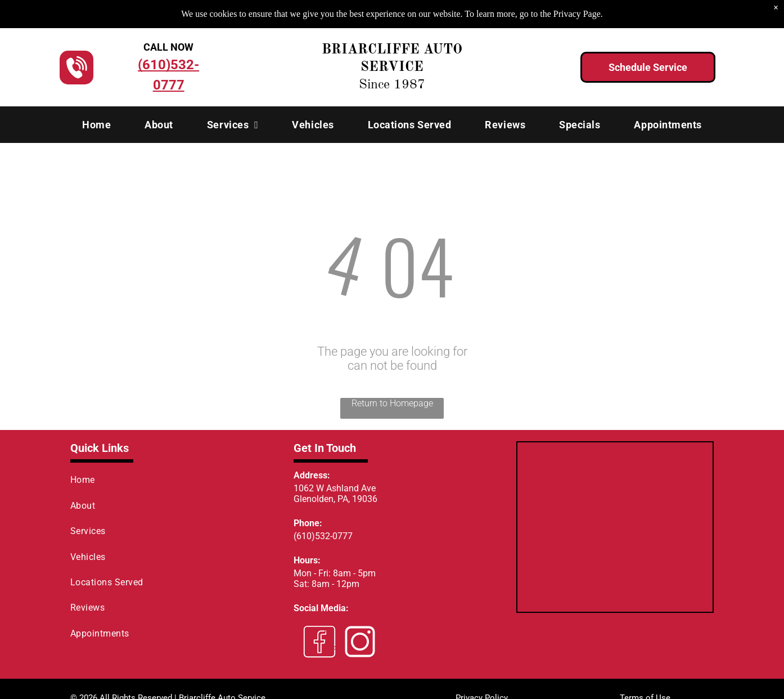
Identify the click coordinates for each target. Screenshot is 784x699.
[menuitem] (96, 125)
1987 (409, 85)
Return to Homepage (392, 403)
